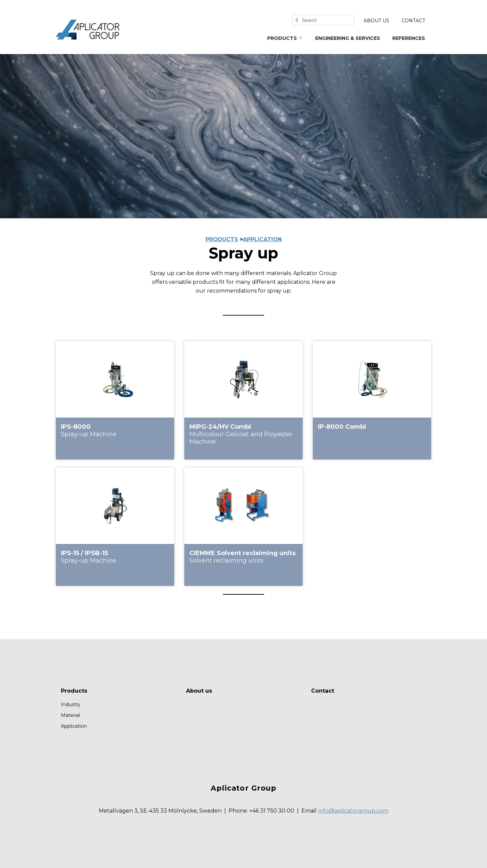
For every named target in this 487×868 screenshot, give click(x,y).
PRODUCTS (222, 239)
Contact (413, 21)
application (262, 239)
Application (74, 726)
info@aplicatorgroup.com (353, 811)
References (409, 38)
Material (70, 715)
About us (376, 21)
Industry (71, 704)
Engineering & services (348, 38)
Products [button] (285, 38)
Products (74, 691)
